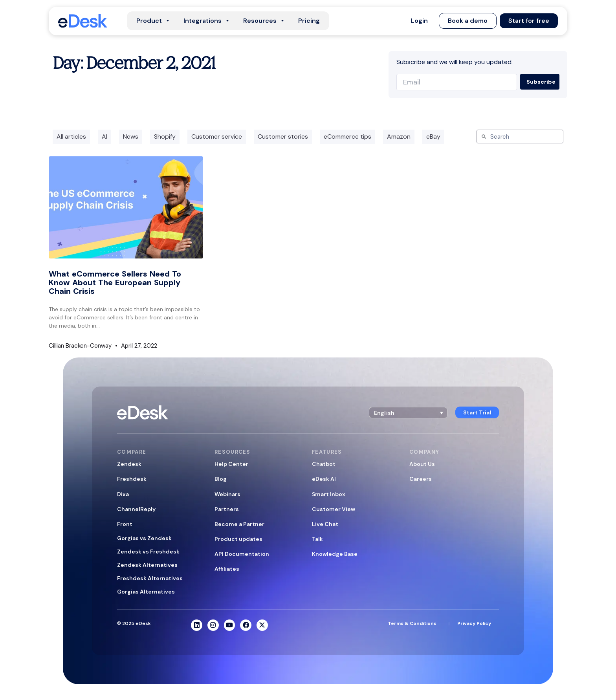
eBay (433, 137)
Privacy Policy (474, 623)
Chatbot (324, 464)
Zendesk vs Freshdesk (148, 552)
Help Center (231, 464)
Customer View (334, 509)
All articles (71, 137)
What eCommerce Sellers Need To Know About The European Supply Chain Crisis (115, 282)
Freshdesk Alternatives (150, 578)
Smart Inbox (329, 494)
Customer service (217, 137)
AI (104, 137)
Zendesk (129, 464)
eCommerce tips (347, 137)
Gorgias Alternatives (146, 592)
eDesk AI (324, 479)
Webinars (227, 494)
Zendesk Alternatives (147, 565)
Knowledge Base (335, 554)
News (131, 137)
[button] (419, 21)
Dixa (123, 494)
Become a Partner (239, 524)
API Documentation (242, 554)
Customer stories (283, 137)
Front (125, 524)
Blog (221, 479)
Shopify (165, 137)
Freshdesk (132, 479)
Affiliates (227, 569)
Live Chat (325, 524)
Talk (317, 539)
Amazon (399, 137)
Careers (421, 479)
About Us (422, 464)
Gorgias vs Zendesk (144, 538)
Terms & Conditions (412, 623)
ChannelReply (136, 509)
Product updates (238, 539)
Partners (227, 509)
